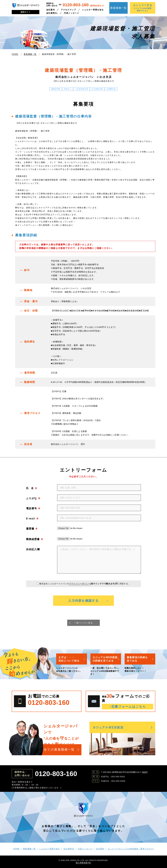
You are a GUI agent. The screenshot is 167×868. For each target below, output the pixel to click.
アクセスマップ (68, 10)
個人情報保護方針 (83, 863)
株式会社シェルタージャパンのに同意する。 (85, 584)
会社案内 (51, 10)
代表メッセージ (71, 13)
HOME (16, 849)
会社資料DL (52, 13)
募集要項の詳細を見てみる (138, 659)
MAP (145, 772)
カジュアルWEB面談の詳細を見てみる (106, 659)
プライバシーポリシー (80, 584)
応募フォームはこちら (129, 707)
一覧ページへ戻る (83, 623)
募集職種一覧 (118, 8)
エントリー (131, 849)
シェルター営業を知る (93, 10)
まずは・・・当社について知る (69, 659)
